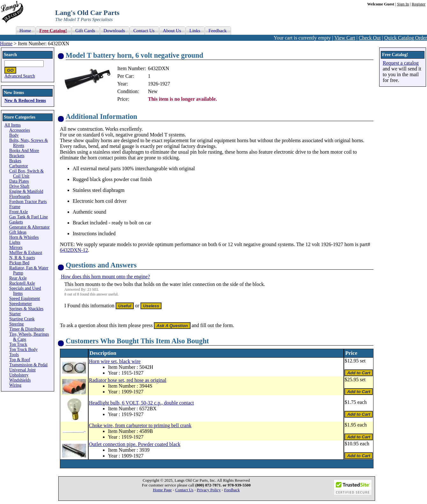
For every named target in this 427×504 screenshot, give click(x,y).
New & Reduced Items (25, 101)
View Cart (345, 38)
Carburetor (19, 166)
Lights (15, 242)
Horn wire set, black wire (115, 361)
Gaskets (16, 222)
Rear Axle (18, 278)
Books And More (24, 151)
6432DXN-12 (74, 250)
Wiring (15, 385)
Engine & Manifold (26, 191)
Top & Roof (20, 360)
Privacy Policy (209, 490)
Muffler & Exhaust (26, 253)
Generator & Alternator (29, 227)
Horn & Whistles (24, 237)
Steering (16, 324)
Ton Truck (18, 344)
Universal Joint (22, 370)
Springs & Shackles (26, 309)
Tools (14, 355)
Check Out (370, 38)
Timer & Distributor (27, 329)
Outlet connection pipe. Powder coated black (135, 444)
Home (6, 44)
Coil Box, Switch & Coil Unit (26, 174)
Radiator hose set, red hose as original (128, 380)
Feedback (232, 490)
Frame (15, 207)
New (153, 91)
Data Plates (19, 181)
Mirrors (16, 248)
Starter (15, 314)
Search (10, 55)
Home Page (162, 490)
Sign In (403, 4)
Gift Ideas (18, 232)
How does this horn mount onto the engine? (105, 277)
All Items (13, 125)
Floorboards (20, 197)
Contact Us (184, 490)
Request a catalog (401, 63)
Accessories (20, 130)
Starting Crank (22, 319)
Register (419, 4)
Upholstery (19, 375)
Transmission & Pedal (28, 365)
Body (14, 135)
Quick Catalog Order (406, 38)
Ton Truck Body (23, 350)
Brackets (17, 156)
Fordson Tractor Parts (28, 202)
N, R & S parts (22, 258)
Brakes (15, 161)
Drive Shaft (19, 186)
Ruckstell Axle (22, 283)
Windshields (20, 380)
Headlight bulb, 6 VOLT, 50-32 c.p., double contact (141, 403)
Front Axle (19, 212)
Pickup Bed (19, 263)
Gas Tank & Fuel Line (29, 217)
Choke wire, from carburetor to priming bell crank (140, 425)
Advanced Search (20, 76)
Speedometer (21, 304)
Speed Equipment (25, 299)
